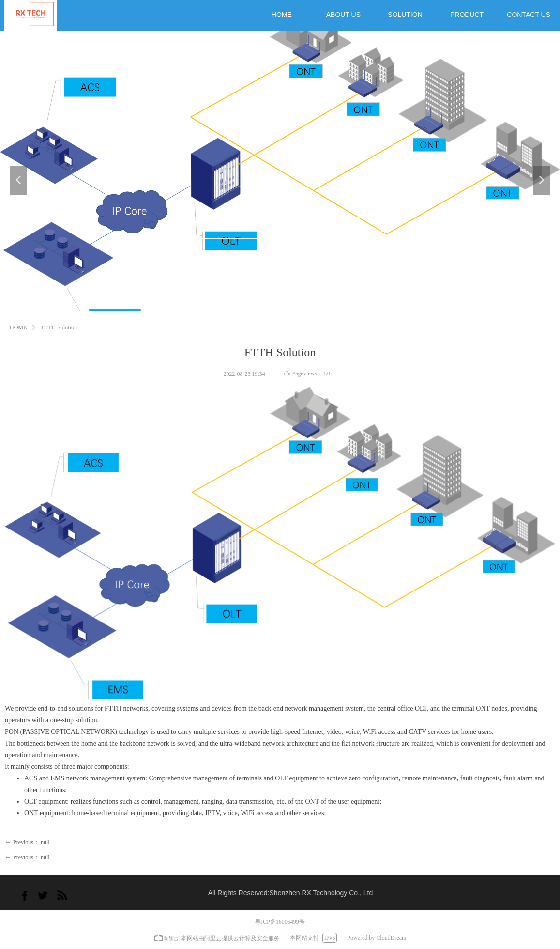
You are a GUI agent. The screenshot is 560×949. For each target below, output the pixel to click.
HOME (18, 327)
